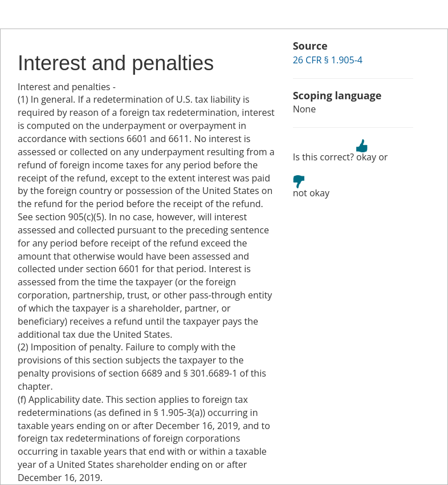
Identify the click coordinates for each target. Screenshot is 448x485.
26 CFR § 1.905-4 (328, 60)
